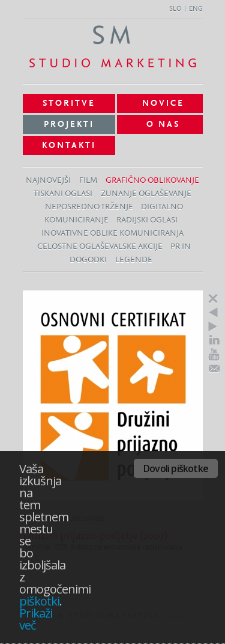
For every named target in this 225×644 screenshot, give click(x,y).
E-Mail (214, 369)
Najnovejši (48, 181)
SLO (175, 9)
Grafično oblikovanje (152, 181)
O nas (163, 124)
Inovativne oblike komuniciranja (112, 234)
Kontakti (69, 146)
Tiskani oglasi (63, 194)
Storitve (69, 103)
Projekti (69, 124)
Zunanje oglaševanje (146, 194)
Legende (134, 260)
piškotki (39, 601)
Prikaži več (36, 619)
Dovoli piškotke (176, 468)
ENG (196, 9)
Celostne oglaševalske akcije (100, 247)
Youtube (214, 355)
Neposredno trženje (89, 207)
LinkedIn (214, 340)
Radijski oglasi (147, 220)
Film (88, 181)
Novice (163, 103)
